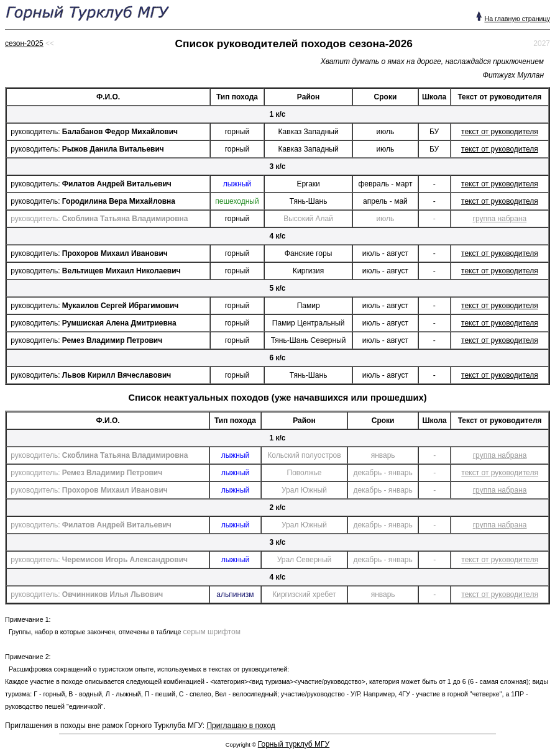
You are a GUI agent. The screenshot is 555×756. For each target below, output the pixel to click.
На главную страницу (517, 19)
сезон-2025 (24, 43)
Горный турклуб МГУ (294, 744)
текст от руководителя (500, 132)
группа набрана (500, 219)
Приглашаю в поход (241, 726)
